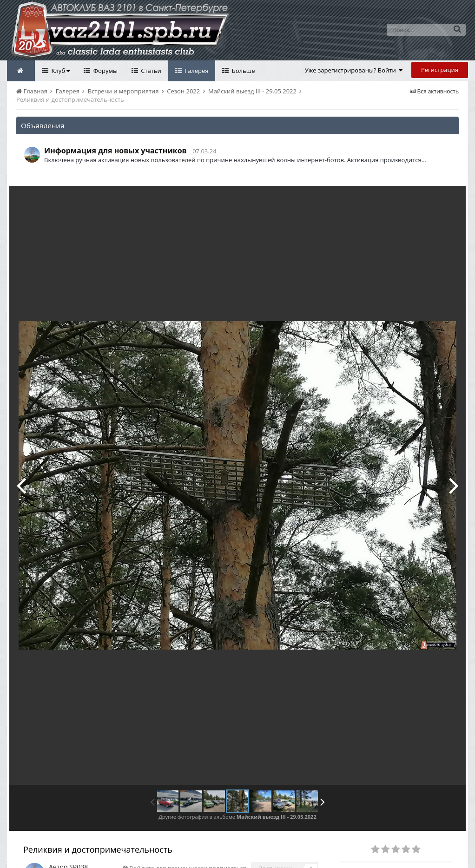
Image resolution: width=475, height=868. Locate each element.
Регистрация (440, 70)
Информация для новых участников (115, 151)
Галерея (196, 71)
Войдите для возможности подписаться (188, 847)
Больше (242, 71)
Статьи (150, 71)
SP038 (79, 846)
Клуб (60, 71)
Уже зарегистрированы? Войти (354, 70)
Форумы (105, 71)
